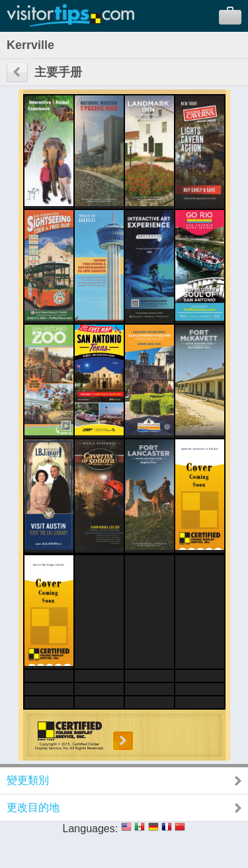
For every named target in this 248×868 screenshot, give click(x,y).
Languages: (91, 829)
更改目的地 (33, 807)
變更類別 (28, 780)
